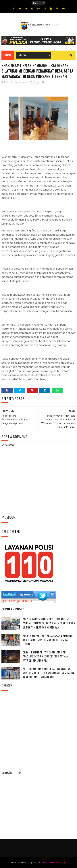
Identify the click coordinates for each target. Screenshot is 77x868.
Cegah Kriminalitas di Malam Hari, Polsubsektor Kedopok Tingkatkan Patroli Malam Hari (45, 656)
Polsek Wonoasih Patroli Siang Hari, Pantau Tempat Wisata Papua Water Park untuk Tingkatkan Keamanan (49, 623)
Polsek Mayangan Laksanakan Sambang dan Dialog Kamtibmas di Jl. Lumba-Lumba (48, 640)
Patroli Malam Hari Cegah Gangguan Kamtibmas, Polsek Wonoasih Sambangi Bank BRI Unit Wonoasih (48, 673)
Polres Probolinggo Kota (55, 862)
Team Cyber (26, 862)
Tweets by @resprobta (18, 601)
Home (8, 55)
